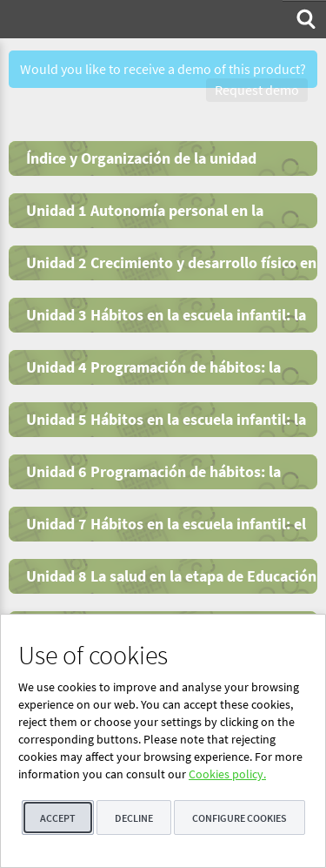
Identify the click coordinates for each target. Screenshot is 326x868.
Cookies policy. (227, 774)
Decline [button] (134, 818)
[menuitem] (304, 19)
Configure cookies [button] (240, 818)
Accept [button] (58, 818)
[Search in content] (304, 19)
